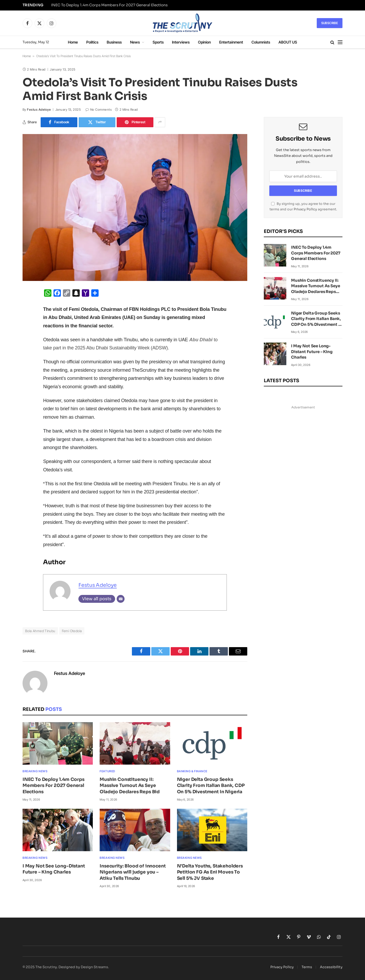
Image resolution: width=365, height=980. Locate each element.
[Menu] (340, 42)
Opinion (204, 42)
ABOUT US (288, 42)
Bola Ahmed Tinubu (40, 631)
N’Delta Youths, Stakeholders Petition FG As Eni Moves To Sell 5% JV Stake (210, 872)
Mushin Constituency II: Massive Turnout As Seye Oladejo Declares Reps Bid (130, 785)
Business (114, 42)
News (135, 42)
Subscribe (330, 23)
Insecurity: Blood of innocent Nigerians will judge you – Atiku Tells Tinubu (133, 872)
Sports (158, 42)
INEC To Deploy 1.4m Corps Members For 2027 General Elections (109, 5)
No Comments (99, 110)
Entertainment (231, 42)
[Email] (121, 599)
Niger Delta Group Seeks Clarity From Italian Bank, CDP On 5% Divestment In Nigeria (211, 785)
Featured (107, 771)
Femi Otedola (72, 631)
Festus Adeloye (39, 110)
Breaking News (35, 771)
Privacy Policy (305, 209)
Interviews (181, 42)
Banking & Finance (192, 771)
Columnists (261, 42)
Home (73, 42)
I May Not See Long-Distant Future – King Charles (54, 869)
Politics (92, 42)
